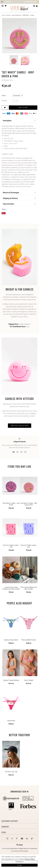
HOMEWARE (25, 15)
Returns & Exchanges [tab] (20, 193)
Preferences (20, 862)
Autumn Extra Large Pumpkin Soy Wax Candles (11, 588)
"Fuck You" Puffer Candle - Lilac (29, 546)
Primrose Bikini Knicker (29, 640)
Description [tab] (20, 121)
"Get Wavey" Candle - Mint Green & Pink (29, 504)
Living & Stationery (16, 15)
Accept (20, 865)
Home (3, 15)
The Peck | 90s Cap (11, 772)
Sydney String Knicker (11, 640)
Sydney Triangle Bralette (11, 680)
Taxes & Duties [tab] (20, 204)
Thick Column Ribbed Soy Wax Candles (29, 588)
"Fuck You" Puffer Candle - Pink (11, 546)
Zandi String (11, 721)
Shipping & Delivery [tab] (20, 198)
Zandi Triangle (29, 680)
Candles (32, 15)
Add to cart (23, 108)
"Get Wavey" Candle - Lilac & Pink (11, 504)
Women (8, 15)
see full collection (20, 426)
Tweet (4, 209)
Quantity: (4, 101)
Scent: (4, 96)
